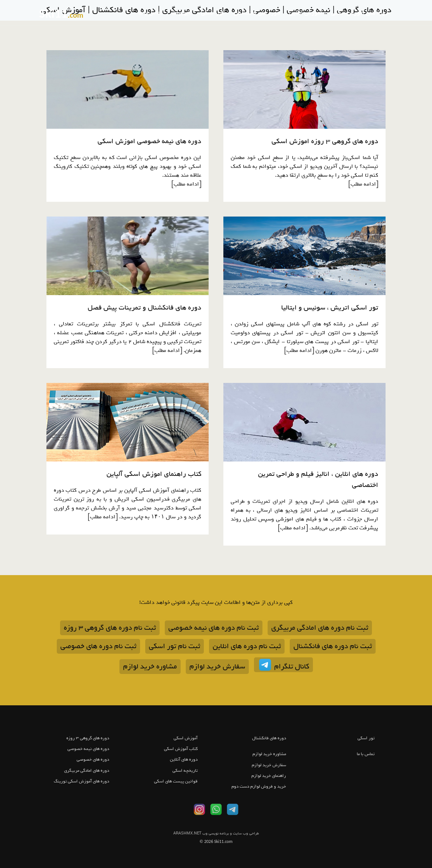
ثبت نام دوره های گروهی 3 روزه (110, 628)
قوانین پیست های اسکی (176, 781)
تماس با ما (150, 13)
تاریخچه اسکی (185, 771)
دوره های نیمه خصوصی (88, 749)
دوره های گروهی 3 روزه (88, 738)
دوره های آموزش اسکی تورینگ (81, 781)
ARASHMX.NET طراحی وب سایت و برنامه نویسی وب (216, 834)
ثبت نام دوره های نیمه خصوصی (214, 628)
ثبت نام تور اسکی (175, 646)
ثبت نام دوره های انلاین (247, 646)
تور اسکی (213, 13)
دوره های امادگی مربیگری (87, 771)
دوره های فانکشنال (257, 13)
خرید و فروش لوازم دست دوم (259, 786)
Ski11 (61, 13)
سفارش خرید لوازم (217, 667)
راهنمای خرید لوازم (269, 776)
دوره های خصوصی (93, 760)
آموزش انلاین (306, 13)
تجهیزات (182, 13)
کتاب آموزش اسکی (181, 749)
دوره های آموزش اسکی (360, 13)
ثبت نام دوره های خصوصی (98, 646)
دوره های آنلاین (184, 760)
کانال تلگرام (283, 665)
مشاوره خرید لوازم (150, 667)
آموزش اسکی (186, 738)
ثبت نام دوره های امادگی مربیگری (320, 628)
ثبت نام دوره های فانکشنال (333, 646)
